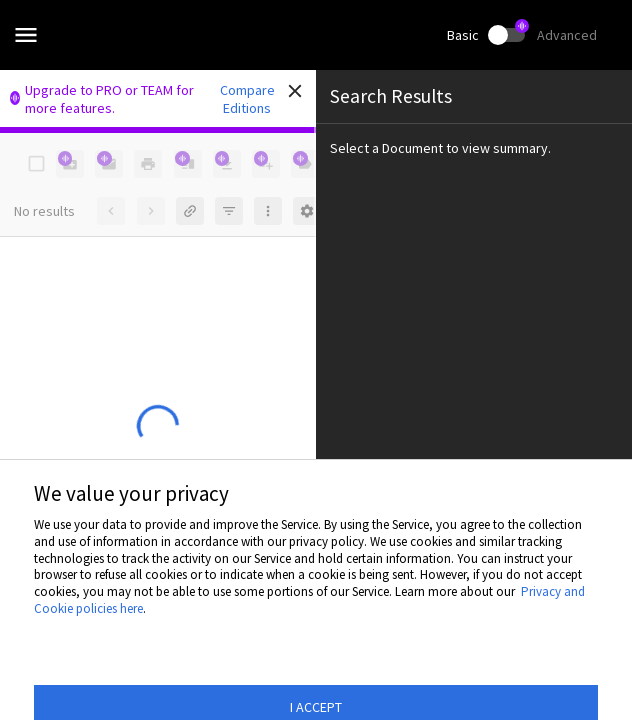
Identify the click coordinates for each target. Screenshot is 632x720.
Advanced (567, 35)
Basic (463, 35)
